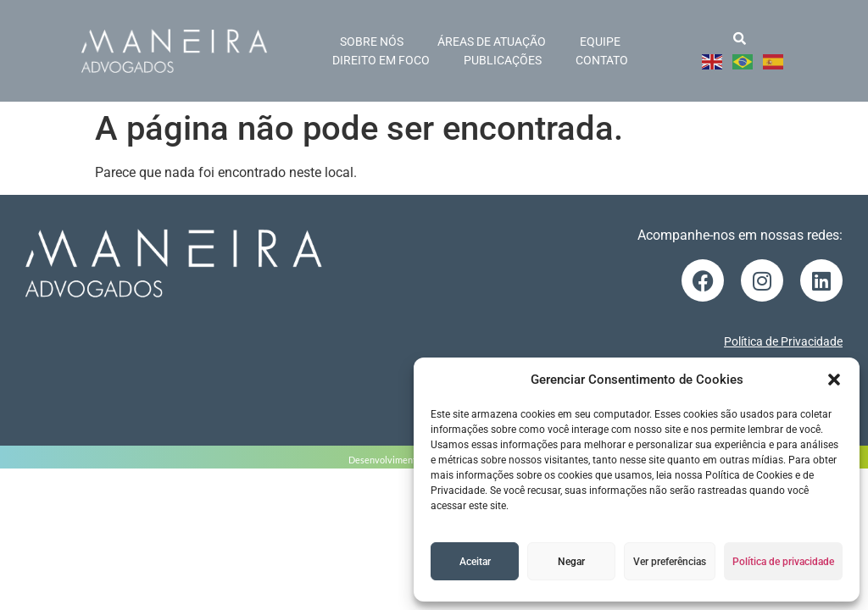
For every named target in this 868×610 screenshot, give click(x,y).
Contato (602, 60)
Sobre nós (372, 42)
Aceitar (475, 562)
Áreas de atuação (492, 42)
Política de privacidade (783, 562)
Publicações (503, 60)
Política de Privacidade (783, 341)
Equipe (600, 42)
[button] (834, 380)
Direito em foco (381, 60)
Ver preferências (670, 562)
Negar (571, 562)
